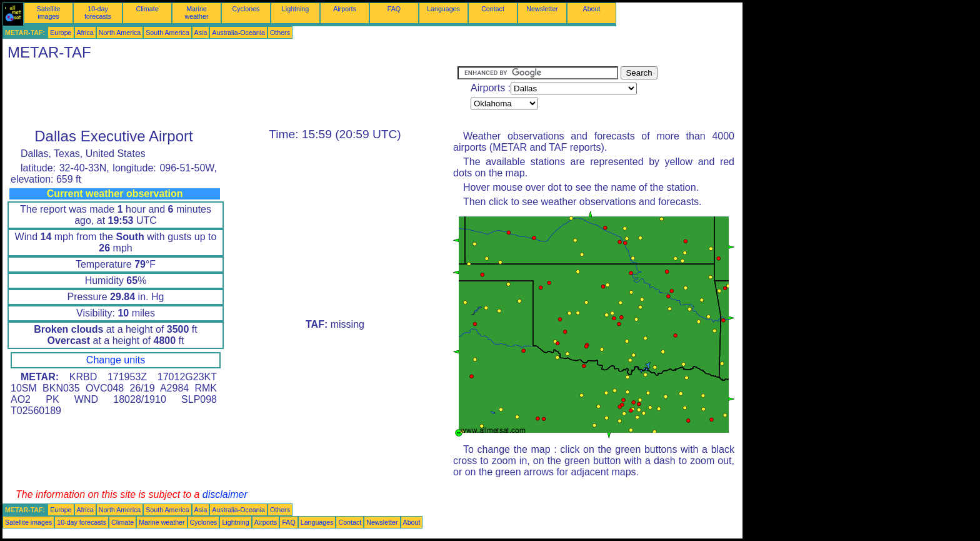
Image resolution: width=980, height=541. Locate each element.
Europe (61, 33)
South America (167, 33)
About (592, 9)
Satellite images (49, 13)
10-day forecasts (98, 13)
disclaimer (225, 494)
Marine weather (197, 13)
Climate (147, 9)
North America (120, 33)
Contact (493, 9)
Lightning (295, 9)
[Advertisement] (230, 94)
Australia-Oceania (238, 33)
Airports (345, 9)
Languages (443, 9)
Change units (116, 360)
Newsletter (542, 9)
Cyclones (246, 9)
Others (280, 33)
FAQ (394, 9)
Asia (201, 33)
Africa (85, 33)
